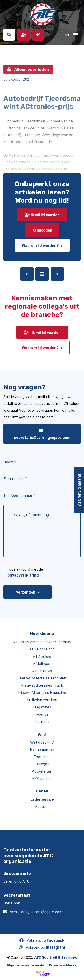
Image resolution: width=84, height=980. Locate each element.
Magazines (42, 707)
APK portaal (42, 778)
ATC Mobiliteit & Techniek (56, 957)
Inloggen (42, 230)
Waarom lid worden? (40, 245)
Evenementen (42, 749)
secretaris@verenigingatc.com (42, 434)
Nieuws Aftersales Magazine (42, 692)
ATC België (42, 656)
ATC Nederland (42, 649)
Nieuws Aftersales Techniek (42, 678)
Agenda (42, 714)
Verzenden (26, 592)
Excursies (42, 757)
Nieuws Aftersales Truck (42, 685)
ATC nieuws (42, 671)
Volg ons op (42, 940)
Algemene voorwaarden (27, 965)
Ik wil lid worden (42, 215)
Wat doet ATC (42, 742)
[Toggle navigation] (76, 35)
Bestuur (42, 806)
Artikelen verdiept (42, 700)
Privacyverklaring (63, 965)
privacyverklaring (23, 575)
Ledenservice (42, 799)
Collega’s (42, 764)
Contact (42, 721)
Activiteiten (42, 771)
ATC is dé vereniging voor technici (42, 642)
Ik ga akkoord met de (25, 572)
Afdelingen (42, 663)
